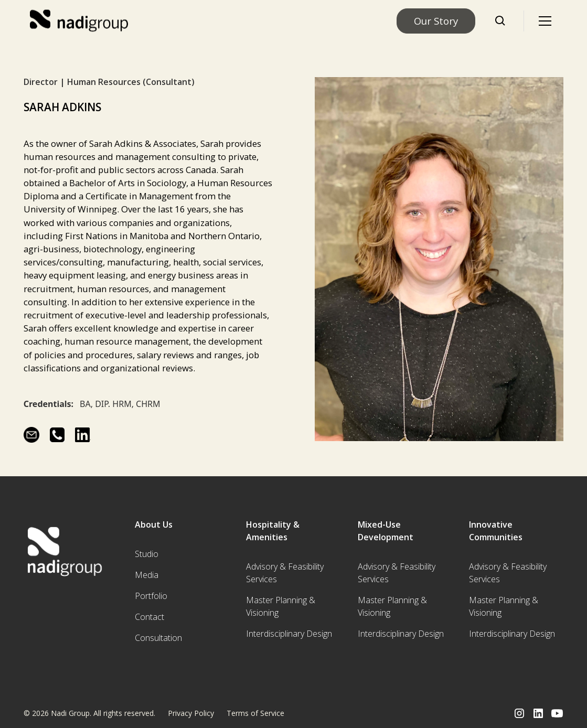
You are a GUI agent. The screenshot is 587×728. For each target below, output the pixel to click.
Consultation (158, 638)
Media (147, 575)
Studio (147, 554)
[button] (545, 21)
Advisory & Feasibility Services (285, 573)
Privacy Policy (191, 713)
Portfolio (151, 596)
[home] (81, 21)
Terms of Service (255, 713)
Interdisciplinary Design (289, 634)
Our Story (436, 21)
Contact (150, 617)
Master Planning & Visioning (281, 606)
